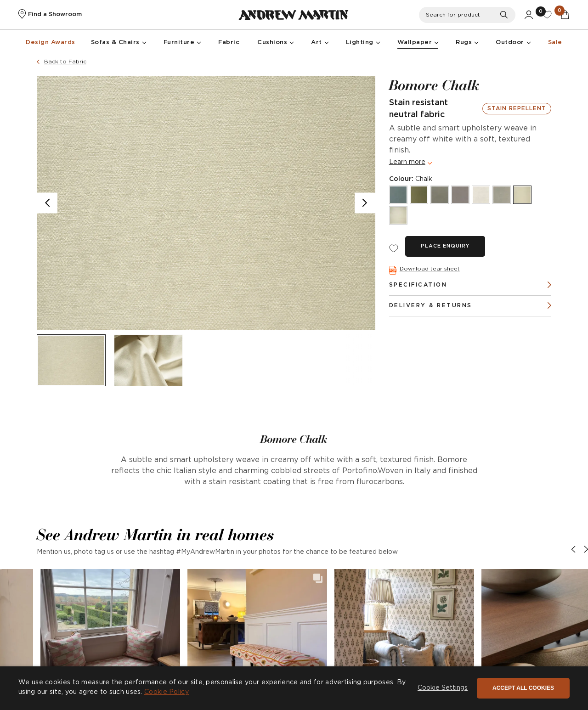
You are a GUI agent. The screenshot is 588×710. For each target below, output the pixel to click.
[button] (110, 639)
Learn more (407, 162)
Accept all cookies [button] (523, 688)
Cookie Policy (167, 692)
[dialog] (294, 688)
